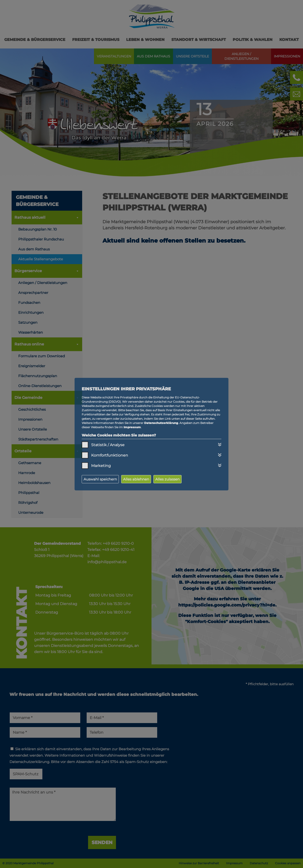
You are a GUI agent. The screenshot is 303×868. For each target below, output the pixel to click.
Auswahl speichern (100, 479)
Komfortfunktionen (110, 455)
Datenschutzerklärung (161, 423)
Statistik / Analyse (108, 445)
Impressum (132, 427)
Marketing (101, 466)
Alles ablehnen (136, 479)
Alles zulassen (167, 479)
